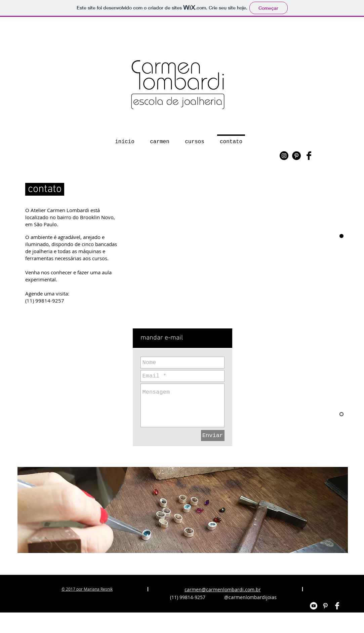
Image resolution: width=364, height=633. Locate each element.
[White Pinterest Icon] (325, 606)
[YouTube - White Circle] (314, 606)
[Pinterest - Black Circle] (296, 156)
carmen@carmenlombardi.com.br (223, 589)
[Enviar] (213, 436)
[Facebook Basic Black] (309, 156)
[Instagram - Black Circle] (284, 156)
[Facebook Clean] (337, 606)
